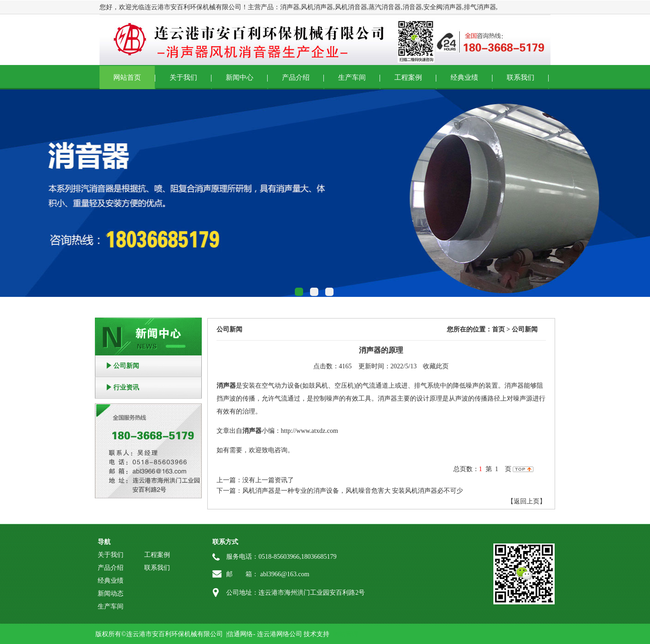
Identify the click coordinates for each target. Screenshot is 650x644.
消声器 (290, 7)
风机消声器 (317, 7)
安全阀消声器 (443, 7)
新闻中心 (240, 77)
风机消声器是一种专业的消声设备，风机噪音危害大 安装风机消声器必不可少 (353, 491)
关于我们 (183, 77)
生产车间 (352, 77)
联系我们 (521, 77)
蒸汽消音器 (385, 7)
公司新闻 (126, 366)
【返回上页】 (527, 501)
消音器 (412, 7)
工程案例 (408, 77)
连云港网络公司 (280, 634)
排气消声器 (480, 7)
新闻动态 (111, 594)
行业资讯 (126, 387)
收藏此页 (436, 366)
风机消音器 (351, 7)
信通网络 (240, 634)
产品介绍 (296, 77)
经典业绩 (464, 77)
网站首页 (127, 77)
